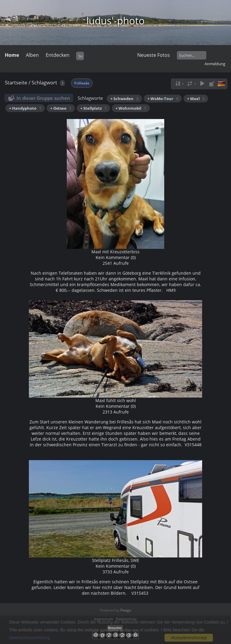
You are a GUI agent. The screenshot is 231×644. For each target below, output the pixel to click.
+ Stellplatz (93, 108)
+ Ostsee (61, 108)
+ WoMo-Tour (163, 99)
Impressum (104, 619)
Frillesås (82, 83)
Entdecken (58, 55)
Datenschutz (126, 619)
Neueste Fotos (154, 55)
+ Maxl (196, 99)
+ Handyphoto (25, 108)
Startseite (16, 82)
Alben (32, 55)
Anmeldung (215, 64)
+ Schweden (124, 99)
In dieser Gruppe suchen (43, 98)
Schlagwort (44, 82)
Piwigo (126, 610)
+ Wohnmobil (131, 108)
